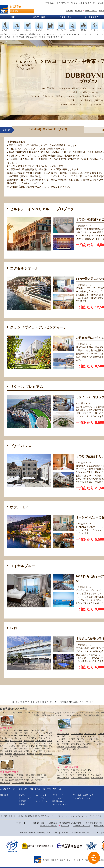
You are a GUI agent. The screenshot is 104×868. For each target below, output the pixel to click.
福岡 (44, 789)
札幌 (60, 789)
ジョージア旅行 (26, 748)
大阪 (31, 789)
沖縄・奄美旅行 (73, 749)
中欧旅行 (30, 754)
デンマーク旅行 (11, 743)
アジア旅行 (61, 749)
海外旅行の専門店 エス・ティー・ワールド (76, 702)
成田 (26, 789)
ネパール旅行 (79, 741)
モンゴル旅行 (71, 747)
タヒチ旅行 (75, 770)
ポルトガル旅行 (36, 733)
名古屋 (37, 789)
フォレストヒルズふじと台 (83, 795)
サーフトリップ (25, 798)
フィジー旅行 (86, 770)
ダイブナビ (23, 795)
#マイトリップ (42, 801)
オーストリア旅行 (27, 738)
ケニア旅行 (41, 778)
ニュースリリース (52, 833)
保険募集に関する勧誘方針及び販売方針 (65, 823)
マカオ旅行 (98, 744)
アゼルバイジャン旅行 (42, 748)
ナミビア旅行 (5, 783)
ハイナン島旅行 (86, 744)
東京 (21, 789)
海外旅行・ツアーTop (8, 34)
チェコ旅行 (14, 738)
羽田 (49, 789)
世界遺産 (22, 801)
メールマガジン (91, 11)
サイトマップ (65, 833)
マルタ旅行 (24, 733)
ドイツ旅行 (14, 733)
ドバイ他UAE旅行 (7, 775)
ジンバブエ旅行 (18, 783)
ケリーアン (40, 798)
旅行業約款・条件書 (48, 826)
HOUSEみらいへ (59, 801)
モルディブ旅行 (63, 770)
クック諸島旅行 (97, 778)
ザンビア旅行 (30, 783)
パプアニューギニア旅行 (80, 778)
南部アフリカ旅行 (22, 780)
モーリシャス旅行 (94, 775)
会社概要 (24, 833)
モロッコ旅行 (30, 775)
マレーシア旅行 (90, 734)
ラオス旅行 (71, 739)
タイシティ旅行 (63, 734)
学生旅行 (22, 804)
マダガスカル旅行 (7, 780)
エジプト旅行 (42, 775)
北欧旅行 (8, 754)
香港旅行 (81, 739)
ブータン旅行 (91, 741)
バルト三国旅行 (19, 754)
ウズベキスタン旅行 (21, 751)
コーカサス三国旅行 (13, 756)
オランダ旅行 (29, 741)
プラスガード (58, 795)
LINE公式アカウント (82, 826)
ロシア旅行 (14, 748)
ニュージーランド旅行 (66, 775)
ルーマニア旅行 (42, 746)
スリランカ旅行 (66, 741)
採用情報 (40, 833)
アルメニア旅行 (6, 751)
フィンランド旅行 (10, 736)
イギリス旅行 (40, 730)
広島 (54, 789)
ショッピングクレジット (82, 798)
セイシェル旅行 (63, 778)
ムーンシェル (41, 795)
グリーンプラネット (60, 804)
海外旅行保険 (39, 823)
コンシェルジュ (58, 798)
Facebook (65, 826)
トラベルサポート (22, 823)
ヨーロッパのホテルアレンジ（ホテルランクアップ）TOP (35, 702)
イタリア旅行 (17, 730)
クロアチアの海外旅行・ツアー (31, 34)
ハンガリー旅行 (41, 738)
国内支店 (79, 11)
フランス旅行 (5, 730)
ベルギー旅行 (40, 741)
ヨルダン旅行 (19, 778)
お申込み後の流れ (79, 833)
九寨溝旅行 (75, 744)
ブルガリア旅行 (28, 746)
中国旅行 (65, 744)
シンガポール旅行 (92, 739)
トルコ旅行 (20, 775)
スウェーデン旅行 (25, 736)
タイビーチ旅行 (77, 734)
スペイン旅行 (29, 730)
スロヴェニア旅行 (40, 743)
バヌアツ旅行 (81, 775)
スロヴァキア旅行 (25, 743)
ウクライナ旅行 (36, 751)
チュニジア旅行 (6, 778)
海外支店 (69, 11)
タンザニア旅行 (36, 780)
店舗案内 (32, 833)
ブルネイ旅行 (82, 747)
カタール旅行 (30, 778)
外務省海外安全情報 (94, 823)
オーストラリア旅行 (83, 772)
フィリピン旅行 (73, 736)
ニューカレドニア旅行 (66, 772)
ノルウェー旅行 (40, 736)
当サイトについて (94, 833)
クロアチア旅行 (16, 741)
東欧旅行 (38, 754)
